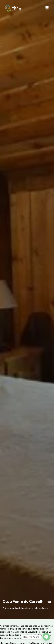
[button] (47, 8)
